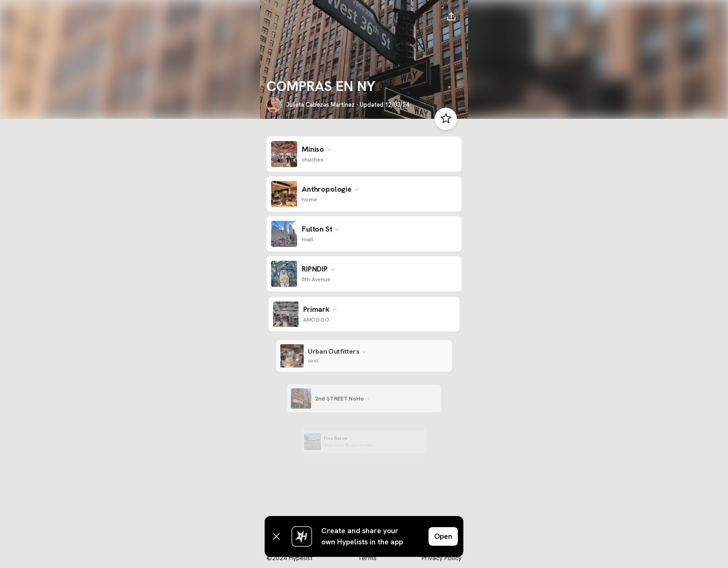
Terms (367, 558)
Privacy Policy (442, 558)
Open (443, 536)
